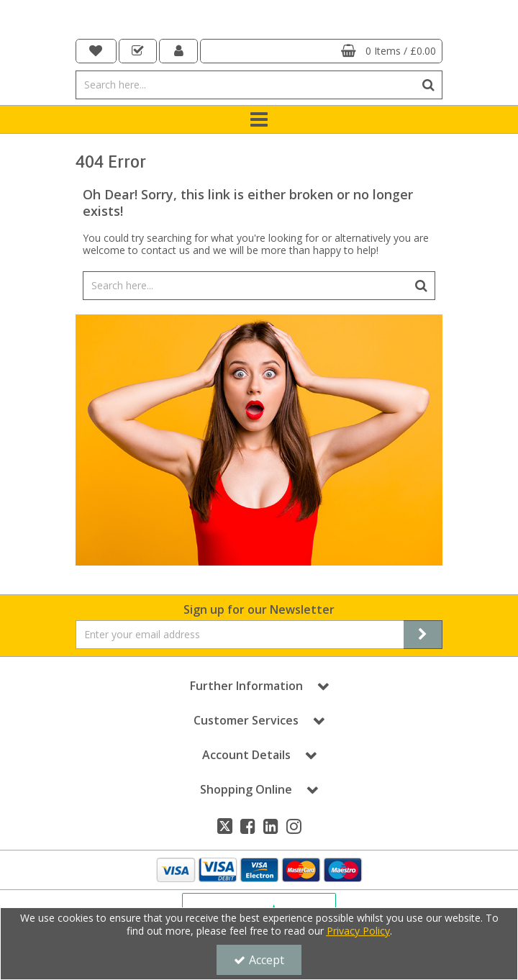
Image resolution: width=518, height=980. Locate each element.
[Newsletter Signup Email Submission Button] (423, 635)
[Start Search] (428, 85)
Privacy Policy (358, 931)
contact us (165, 250)
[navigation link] (96, 51)
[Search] (245, 85)
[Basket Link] (321, 51)
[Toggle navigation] (259, 119)
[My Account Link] (178, 51)
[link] (225, 826)
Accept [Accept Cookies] (259, 960)
